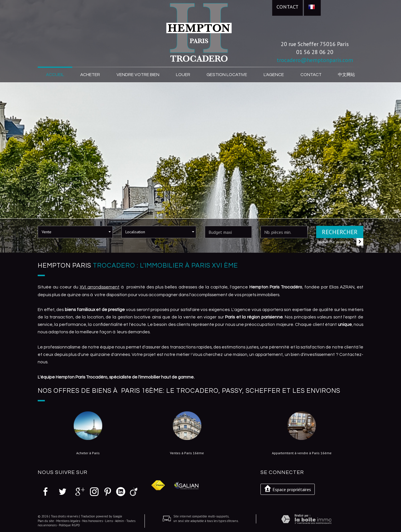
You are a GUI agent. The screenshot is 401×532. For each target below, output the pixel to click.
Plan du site (46, 521)
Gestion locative (227, 75)
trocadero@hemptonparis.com (315, 60)
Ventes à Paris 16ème (187, 453)
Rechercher (340, 232)
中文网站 (346, 75)
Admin (120, 521)
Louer (183, 75)
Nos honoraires (93, 521)
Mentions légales (68, 521)
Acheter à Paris (88, 453)
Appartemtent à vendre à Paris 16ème (302, 453)
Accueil (55, 75)
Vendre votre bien (138, 75)
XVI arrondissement (100, 287)
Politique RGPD (69, 525)
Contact (287, 7)
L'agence (274, 75)
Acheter (90, 75)
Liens (109, 521)
